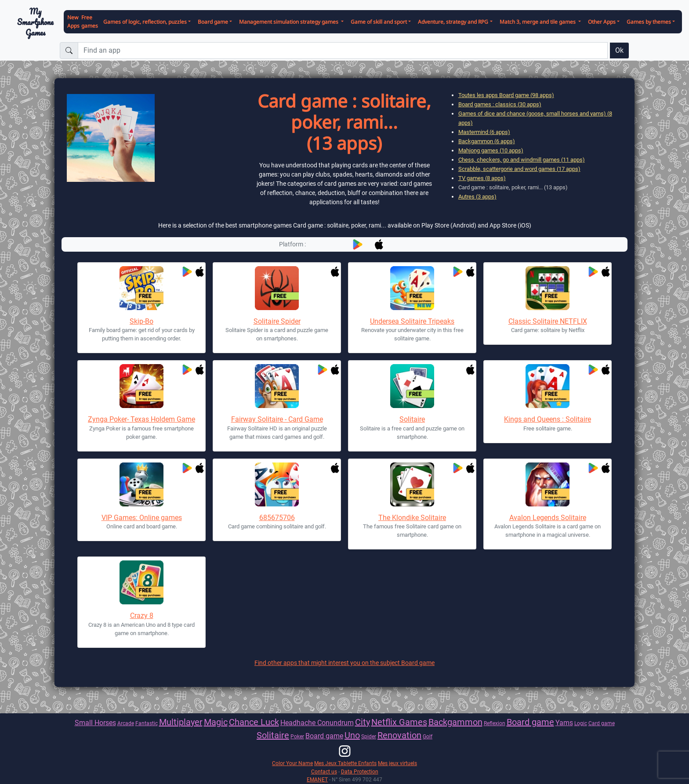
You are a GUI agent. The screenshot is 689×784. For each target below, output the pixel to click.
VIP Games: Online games (142, 518)
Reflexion (495, 723)
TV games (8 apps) (482, 178)
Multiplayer (181, 722)
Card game (602, 723)
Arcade (126, 723)
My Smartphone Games (35, 22)
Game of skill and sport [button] (379, 22)
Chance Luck (254, 722)
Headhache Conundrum (317, 723)
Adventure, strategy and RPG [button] (453, 22)
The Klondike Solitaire (412, 518)
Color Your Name (292, 763)
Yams (564, 723)
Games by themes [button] (649, 22)
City (363, 722)
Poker (297, 736)
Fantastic (147, 723)
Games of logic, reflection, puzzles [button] (145, 22)
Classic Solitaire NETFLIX (548, 321)
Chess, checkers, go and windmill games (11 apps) (522, 160)
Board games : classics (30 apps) (500, 104)
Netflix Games (399, 722)
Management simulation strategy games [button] (289, 22)
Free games (90, 22)
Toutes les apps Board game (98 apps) (506, 95)
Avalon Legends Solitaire (548, 518)
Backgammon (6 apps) (487, 141)
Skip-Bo (141, 321)
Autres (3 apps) (477, 197)
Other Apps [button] (602, 22)
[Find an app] (343, 51)
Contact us (324, 771)
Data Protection (360, 771)
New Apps (73, 22)
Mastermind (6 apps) (484, 132)
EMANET (317, 779)
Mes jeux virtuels (397, 763)
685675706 (277, 518)
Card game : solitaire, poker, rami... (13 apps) (513, 187)
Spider (369, 736)
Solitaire (412, 419)
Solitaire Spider (277, 321)
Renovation (399, 735)
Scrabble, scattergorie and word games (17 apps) (519, 169)
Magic (216, 722)
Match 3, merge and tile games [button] (538, 22)
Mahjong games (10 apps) (491, 150)
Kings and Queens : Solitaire (548, 419)
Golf (428, 736)
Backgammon (455, 722)
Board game (530, 722)
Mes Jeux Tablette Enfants (345, 763)
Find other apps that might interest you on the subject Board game (344, 663)
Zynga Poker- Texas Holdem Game (141, 419)
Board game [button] (213, 22)
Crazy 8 (142, 616)
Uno (352, 735)
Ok (619, 50)
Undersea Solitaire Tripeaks (412, 321)
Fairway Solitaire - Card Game (277, 419)
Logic (581, 723)
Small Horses (95, 723)
